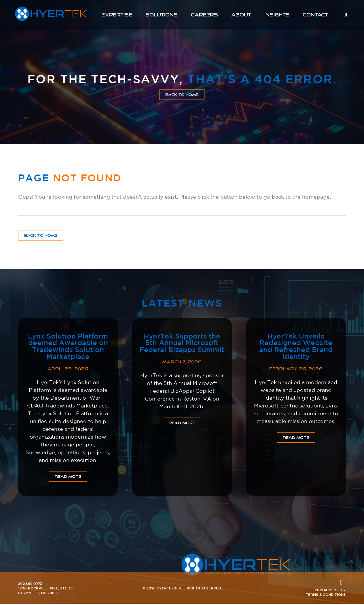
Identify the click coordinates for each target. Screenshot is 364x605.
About (242, 15)
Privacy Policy (330, 591)
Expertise (117, 15)
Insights (277, 15)
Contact (316, 15)
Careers (205, 15)
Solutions (162, 15)
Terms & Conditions (326, 595)
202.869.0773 (30, 585)
